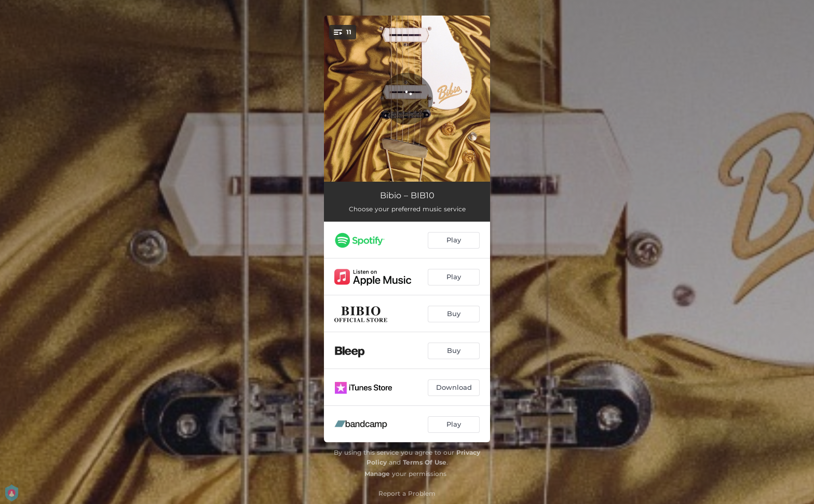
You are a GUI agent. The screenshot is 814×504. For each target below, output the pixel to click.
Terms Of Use (425, 462)
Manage (377, 474)
